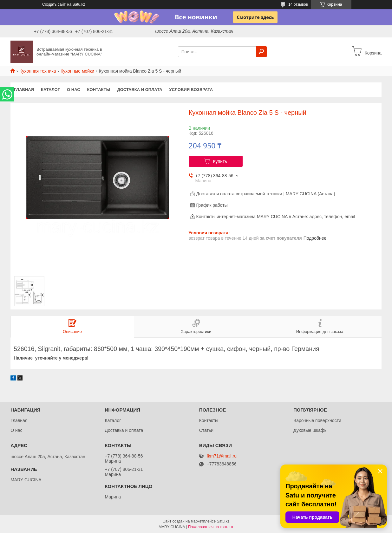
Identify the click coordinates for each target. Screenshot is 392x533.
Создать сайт (54, 4)
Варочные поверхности (317, 420)
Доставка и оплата (140, 90)
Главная (24, 90)
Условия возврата (191, 90)
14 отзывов (298, 4)
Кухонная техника (38, 71)
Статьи (206, 430)
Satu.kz (223, 521)
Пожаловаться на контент (211, 527)
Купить (220, 161)
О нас (74, 90)
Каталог (50, 90)
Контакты (99, 90)
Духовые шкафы (310, 430)
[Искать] (261, 52)
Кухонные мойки (77, 71)
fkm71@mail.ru (222, 456)
